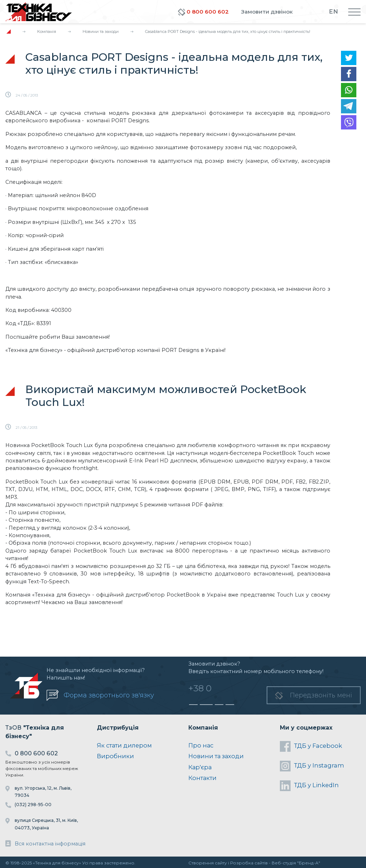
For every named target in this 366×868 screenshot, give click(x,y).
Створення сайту (208, 863)
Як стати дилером (124, 745)
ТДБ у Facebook (311, 746)
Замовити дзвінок (267, 12)
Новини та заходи (101, 31)
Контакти (202, 778)
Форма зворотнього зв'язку (109, 695)
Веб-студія (284, 863)
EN (333, 11)
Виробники (115, 756)
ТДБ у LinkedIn (309, 786)
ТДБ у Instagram (312, 766)
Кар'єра (200, 767)
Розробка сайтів (249, 863)
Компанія (47, 31)
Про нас (201, 745)
